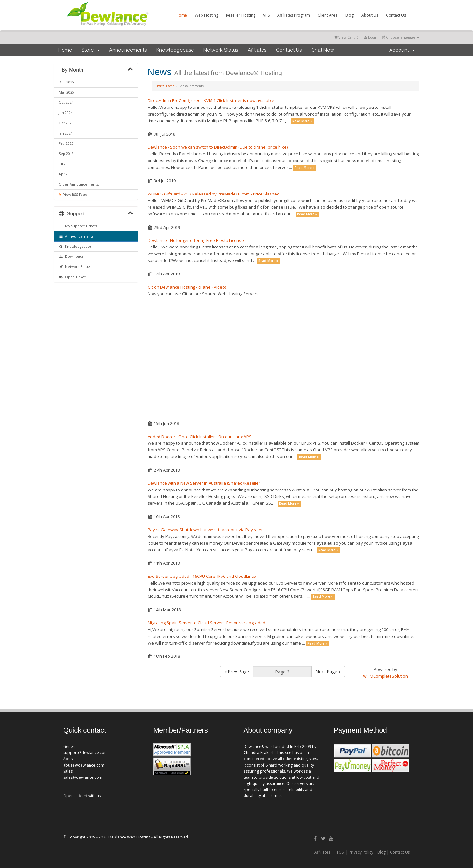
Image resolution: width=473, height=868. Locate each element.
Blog (349, 15)
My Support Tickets (80, 226)
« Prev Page (237, 671)
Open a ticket (75, 796)
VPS (266, 15)
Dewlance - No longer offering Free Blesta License (196, 240)
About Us (370, 15)
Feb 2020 (66, 143)
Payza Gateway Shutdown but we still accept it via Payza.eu (206, 530)
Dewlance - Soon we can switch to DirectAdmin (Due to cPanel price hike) (218, 147)
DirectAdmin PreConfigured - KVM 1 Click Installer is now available (211, 100)
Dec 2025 (66, 82)
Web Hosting (206, 15)
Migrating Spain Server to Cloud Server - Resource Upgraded (206, 623)
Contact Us (396, 15)
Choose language (401, 37)
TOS (340, 852)
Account (402, 50)
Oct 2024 (66, 102)
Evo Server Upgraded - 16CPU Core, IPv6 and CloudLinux (202, 576)
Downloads (71, 256)
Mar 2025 (66, 92)
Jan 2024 (66, 113)
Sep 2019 (66, 154)
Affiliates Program (294, 15)
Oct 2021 (66, 123)
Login (371, 37)
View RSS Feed (73, 195)
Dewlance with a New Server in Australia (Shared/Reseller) (204, 483)
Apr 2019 (66, 174)
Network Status (221, 50)
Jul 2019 (65, 164)
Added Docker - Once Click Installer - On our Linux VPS (200, 437)
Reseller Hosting (241, 15)
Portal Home (166, 86)
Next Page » (328, 671)
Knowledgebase (175, 50)
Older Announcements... (80, 184)
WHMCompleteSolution (385, 676)
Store (90, 50)
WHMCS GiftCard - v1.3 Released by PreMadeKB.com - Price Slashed (214, 194)
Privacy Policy (361, 852)
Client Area (328, 15)
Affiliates (257, 50)
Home (181, 15)
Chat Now (323, 50)
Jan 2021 (66, 133)
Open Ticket (72, 277)
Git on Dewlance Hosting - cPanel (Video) (187, 287)
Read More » (302, 121)
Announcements (128, 50)
